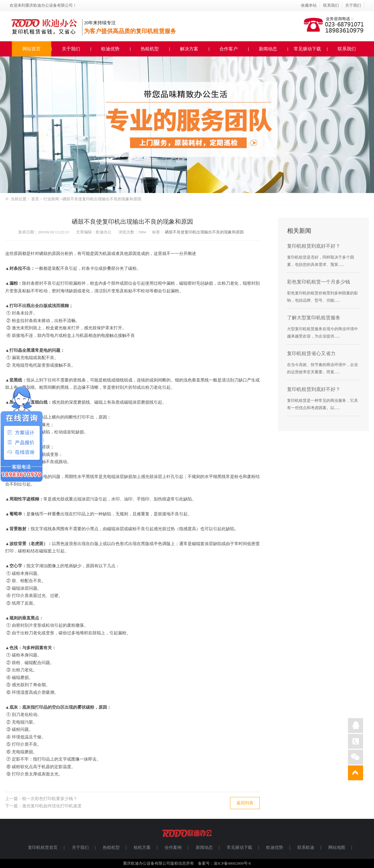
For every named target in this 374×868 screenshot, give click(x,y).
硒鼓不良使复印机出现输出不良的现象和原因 (102, 199)
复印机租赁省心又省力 (311, 353)
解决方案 (189, 49)
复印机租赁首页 (43, 848)
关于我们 (353, 5)
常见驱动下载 (307, 49)
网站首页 (32, 49)
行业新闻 (52, 199)
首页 (35, 199)
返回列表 (245, 803)
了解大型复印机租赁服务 (314, 318)
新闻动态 (268, 49)
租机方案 (142, 848)
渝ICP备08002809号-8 (232, 863)
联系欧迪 (306, 848)
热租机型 (150, 49)
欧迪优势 (110, 49)
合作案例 (173, 848)
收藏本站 (309, 5)
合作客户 (229, 49)
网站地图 (337, 848)
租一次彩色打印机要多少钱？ (50, 799)
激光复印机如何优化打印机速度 (52, 806)
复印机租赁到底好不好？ (314, 246)
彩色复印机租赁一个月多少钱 (319, 282)
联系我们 (331, 5)
